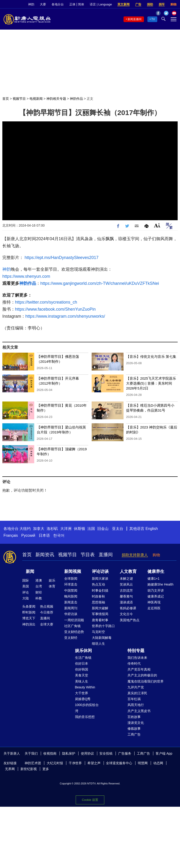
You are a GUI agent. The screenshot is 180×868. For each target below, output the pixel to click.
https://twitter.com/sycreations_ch (46, 302)
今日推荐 (47, 612)
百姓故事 (134, 717)
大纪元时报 (55, 763)
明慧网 (143, 763)
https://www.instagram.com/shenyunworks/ (65, 316)
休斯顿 (79, 529)
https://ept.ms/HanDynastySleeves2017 (62, 258)
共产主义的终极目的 (142, 675)
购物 (173, 4)
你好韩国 (82, 669)
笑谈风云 (126, 584)
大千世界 (82, 693)
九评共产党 (136, 687)
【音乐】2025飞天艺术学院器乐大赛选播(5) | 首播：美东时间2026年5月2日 (151, 383)
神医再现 (154, 602)
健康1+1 (154, 579)
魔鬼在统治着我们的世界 (146, 681)
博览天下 (29, 618)
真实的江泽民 (137, 693)
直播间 (106, 555)
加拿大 (39, 529)
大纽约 (25, 529)
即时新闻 (29, 612)
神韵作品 (76, 99)
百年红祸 (134, 699)
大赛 (43, 4)
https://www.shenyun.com (26, 276)
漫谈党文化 (136, 723)
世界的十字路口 (103, 626)
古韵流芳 (126, 590)
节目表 (88, 555)
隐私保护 (69, 753)
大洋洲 (66, 529)
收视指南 (50, 753)
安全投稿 (106, 753)
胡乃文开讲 (156, 590)
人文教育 (128, 571)
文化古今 (126, 614)
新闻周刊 (71, 608)
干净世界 (75, 763)
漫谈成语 (126, 602)
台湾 (39, 586)
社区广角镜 (72, 626)
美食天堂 (82, 675)
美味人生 (82, 681)
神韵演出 (29, 624)
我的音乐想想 (85, 717)
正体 (72, 4)
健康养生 (156, 571)
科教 (39, 598)
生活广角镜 (83, 658)
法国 (91, 529)
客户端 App (164, 753)
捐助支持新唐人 (135, 555)
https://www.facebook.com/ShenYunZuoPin (55, 309)
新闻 (30, 571)
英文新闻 (124, 4)
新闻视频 (73, 571)
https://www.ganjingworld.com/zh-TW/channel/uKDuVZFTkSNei (100, 283)
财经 (39, 592)
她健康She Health (160, 584)
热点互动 (98, 584)
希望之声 (94, 763)
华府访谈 (71, 614)
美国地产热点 (130, 620)
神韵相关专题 (56, 99)
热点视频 (47, 606)
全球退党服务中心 (119, 763)
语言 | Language (101, 4)
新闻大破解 (100, 608)
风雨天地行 (136, 705)
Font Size (157, 225)
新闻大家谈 (100, 579)
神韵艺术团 (33, 763)
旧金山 (103, 529)
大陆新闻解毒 (102, 638)
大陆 (26, 598)
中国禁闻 (71, 590)
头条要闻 (29, 606)
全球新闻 (71, 579)
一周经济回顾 (74, 620)
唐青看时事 (100, 620)
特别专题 (136, 651)
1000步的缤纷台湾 (87, 708)
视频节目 (19, 99)
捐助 (150, 4)
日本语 (44, 535)
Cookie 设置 (90, 800)
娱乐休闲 (83, 651)
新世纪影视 (29, 769)
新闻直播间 (135, 19)
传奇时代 (134, 664)
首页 (6, 99)
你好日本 (82, 664)
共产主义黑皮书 (139, 711)
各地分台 (58, 4)
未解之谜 (126, 579)
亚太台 (118, 529)
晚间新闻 (71, 596)
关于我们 (31, 753)
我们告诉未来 (137, 658)
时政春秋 (98, 596)
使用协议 (87, 753)
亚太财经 (71, 638)
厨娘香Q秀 (83, 699)
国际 (26, 580)
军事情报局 (100, 614)
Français (11, 535)
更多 (46, 769)
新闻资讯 (45, 555)
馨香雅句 (126, 596)
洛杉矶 (52, 529)
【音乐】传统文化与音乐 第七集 (151, 357)
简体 (81, 4)
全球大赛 (47, 624)
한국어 (59, 535)
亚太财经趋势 (74, 632)
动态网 (158, 763)
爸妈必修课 (128, 608)
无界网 (10, 769)
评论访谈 (100, 571)
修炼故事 (134, 729)
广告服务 (125, 753)
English (152, 529)
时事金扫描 (100, 590)
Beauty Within (85, 687)
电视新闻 (36, 99)
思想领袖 (98, 602)
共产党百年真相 (139, 669)
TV (153, 19)
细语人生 (98, 644)
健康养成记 (156, 596)
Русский (28, 535)
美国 (26, 586)
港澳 (39, 580)
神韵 (31, 4)
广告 (138, 4)
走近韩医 (154, 608)
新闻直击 (71, 602)
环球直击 (71, 584)
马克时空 (98, 632)
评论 (26, 592)
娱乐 (52, 580)
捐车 (162, 4)
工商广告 (134, 734)
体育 (52, 586)
